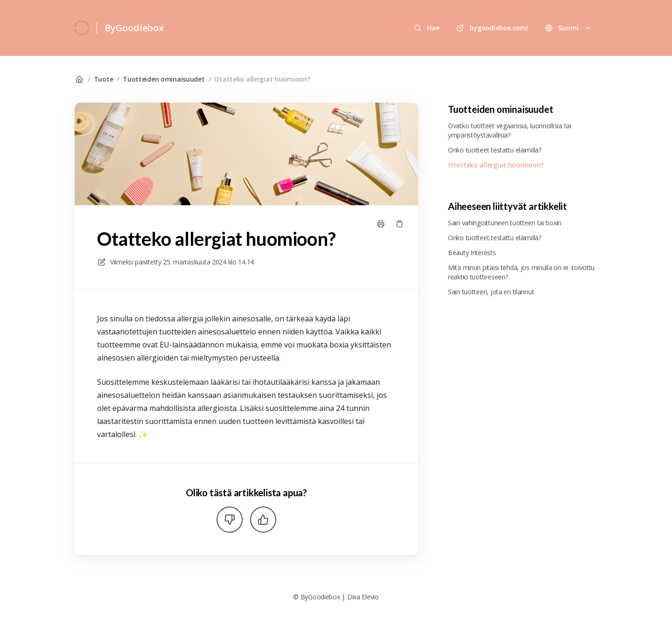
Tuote (104, 79)
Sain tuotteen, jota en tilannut (491, 292)
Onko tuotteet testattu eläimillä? (495, 150)
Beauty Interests (472, 253)
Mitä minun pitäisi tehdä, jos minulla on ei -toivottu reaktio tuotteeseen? (521, 272)
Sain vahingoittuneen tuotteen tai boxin (505, 223)
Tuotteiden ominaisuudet (164, 79)
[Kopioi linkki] (399, 224)
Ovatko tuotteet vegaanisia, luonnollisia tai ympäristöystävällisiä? (510, 130)
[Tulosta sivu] (381, 224)
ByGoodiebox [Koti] (134, 28)
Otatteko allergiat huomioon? (262, 79)
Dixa (354, 597)
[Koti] (82, 28)
